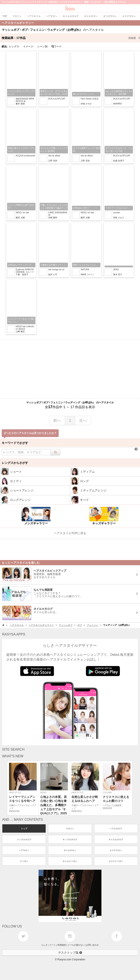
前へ (57, 421)
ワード (57, 46)
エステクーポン (116, 861)
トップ (24, 829)
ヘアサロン (24, 850)
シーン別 (43, 46)
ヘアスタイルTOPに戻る (70, 533)
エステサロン (116, 850)
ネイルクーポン (70, 861)
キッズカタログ (70, 839)
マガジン (70, 829)
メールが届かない (76, 945)
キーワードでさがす (15, 443)
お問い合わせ (92, 945)
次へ (83, 421)
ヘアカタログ (116, 829)
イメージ (29, 46)
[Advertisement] (70, 369)
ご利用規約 (61, 945)
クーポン (24, 861)
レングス (15, 46)
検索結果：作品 (71, 38)
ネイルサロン (70, 850)
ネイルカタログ (116, 839)
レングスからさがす (15, 463)
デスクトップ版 (70, 953)
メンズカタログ (24, 839)
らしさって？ (48, 945)
